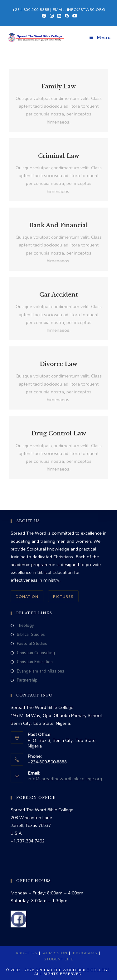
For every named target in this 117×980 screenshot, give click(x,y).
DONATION (27, 596)
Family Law (58, 87)
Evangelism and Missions (41, 671)
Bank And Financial (58, 225)
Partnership (27, 680)
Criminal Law (59, 156)
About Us (27, 953)
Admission (55, 953)
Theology (25, 625)
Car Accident (58, 295)
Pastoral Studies (32, 643)
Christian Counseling (36, 653)
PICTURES (63, 596)
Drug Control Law (59, 434)
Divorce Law (58, 364)
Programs (85, 953)
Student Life (58, 959)
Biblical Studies (31, 634)
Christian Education (35, 662)
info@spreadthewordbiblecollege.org (65, 778)
